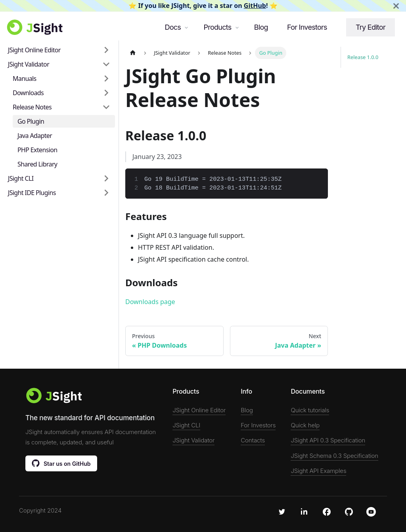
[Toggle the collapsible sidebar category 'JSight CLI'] (106, 178)
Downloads (28, 93)
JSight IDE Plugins (32, 193)
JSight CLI (21, 178)
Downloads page (150, 302)
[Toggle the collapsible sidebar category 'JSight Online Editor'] (106, 50)
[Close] (396, 6)
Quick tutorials (310, 410)
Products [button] (217, 27)
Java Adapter (35, 136)
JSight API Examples (318, 471)
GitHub (255, 6)
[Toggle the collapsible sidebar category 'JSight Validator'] (106, 64)
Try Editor (371, 27)
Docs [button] (173, 27)
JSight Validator (29, 64)
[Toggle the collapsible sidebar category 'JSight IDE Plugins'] (106, 193)
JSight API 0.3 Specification (328, 440)
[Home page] (133, 53)
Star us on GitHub (61, 463)
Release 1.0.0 (363, 57)
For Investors (307, 27)
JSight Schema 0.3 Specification (334, 456)
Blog (261, 27)
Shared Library (37, 164)
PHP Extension (37, 150)
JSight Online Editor (34, 50)
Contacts (253, 440)
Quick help (305, 425)
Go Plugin (31, 121)
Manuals (25, 78)
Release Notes (32, 107)
